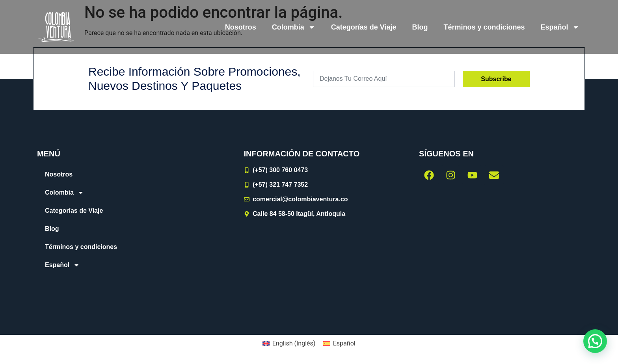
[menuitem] (560, 27)
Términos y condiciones (484, 27)
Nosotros (241, 27)
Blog (420, 27)
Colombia (294, 27)
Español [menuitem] (344, 343)
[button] (595, 341)
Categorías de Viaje (364, 27)
